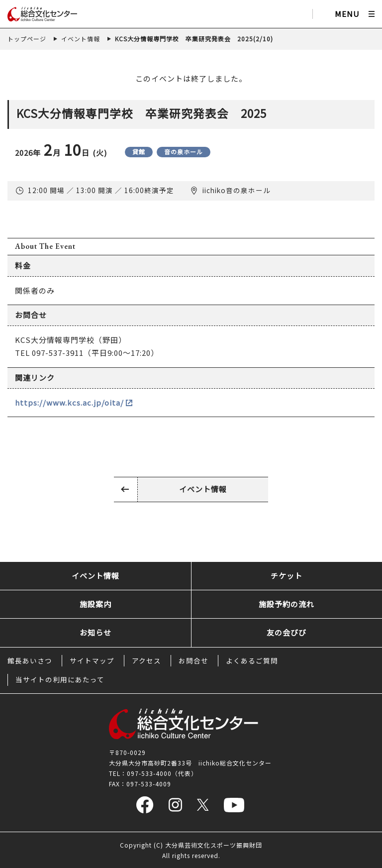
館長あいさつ (30, 660)
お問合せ (193, 660)
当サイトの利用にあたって (60, 679)
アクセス (146, 660)
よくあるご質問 (252, 660)
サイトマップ (92, 660)
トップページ (27, 39)
